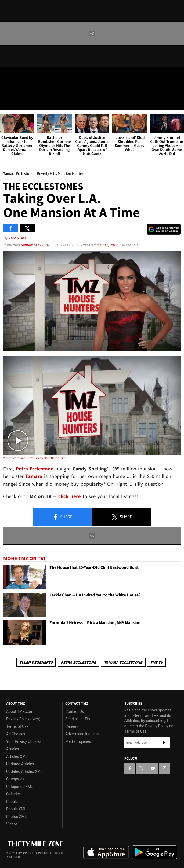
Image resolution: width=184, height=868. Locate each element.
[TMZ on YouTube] (153, 768)
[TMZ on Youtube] (28, 76)
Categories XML (19, 787)
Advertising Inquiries (82, 734)
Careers (72, 726)
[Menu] (8, 103)
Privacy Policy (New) (23, 719)
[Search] (176, 103)
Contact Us (75, 711)
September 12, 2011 (37, 245)
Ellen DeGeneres (36, 662)
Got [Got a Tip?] (18, 90)
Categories (15, 779)
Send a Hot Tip (77, 719)
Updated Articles (20, 764)
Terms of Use (17, 726)
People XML (16, 809)
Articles (13, 749)
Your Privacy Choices (24, 741)
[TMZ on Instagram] (39, 76)
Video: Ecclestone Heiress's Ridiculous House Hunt (34, 458)
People (12, 802)
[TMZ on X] (17, 76)
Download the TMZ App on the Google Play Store (154, 852)
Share (62, 517)
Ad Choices (16, 734)
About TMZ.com (20, 711)
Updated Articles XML (24, 771)
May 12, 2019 (107, 245)
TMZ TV (156, 662)
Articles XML (17, 756)
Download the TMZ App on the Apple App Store (106, 852)
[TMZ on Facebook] (6, 76)
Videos (12, 824)
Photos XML (16, 817)
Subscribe (164, 743)
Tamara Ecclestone (123, 662)
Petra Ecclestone (78, 662)
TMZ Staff (17, 238)
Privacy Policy (157, 726)
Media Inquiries (78, 741)
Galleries (13, 794)
